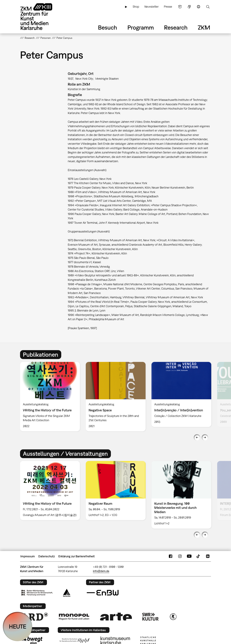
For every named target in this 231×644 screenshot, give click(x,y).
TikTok (199, 556)
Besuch (108, 27)
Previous (197, 437)
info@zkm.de (101, 571)
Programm (141, 27)
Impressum (28, 556)
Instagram (180, 556)
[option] (50, 397)
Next (205, 437)
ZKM (204, 27)
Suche (208, 7)
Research (176, 27)
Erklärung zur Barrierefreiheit (77, 556)
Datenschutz (47, 556)
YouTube (189, 556)
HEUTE (18, 626)
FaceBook (171, 556)
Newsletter (152, 7)
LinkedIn (208, 556)
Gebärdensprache (189, 7)
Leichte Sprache (180, 7)
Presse (168, 7)
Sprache (199, 7)
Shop (136, 7)
